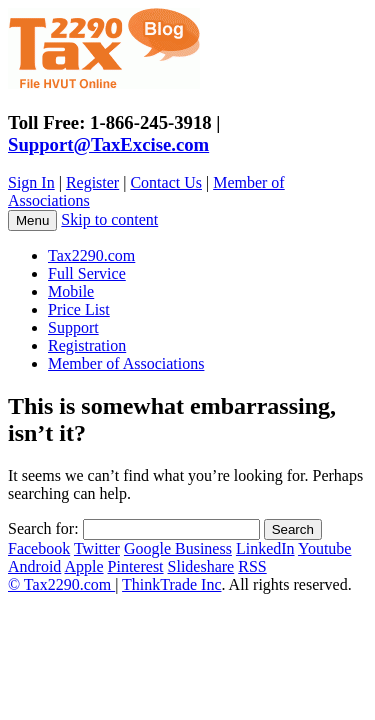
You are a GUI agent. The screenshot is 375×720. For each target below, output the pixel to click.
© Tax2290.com (61, 584)
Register (92, 182)
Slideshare (201, 566)
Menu (32, 220)
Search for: (43, 528)
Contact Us (166, 182)
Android (34, 566)
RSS (252, 566)
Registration (87, 345)
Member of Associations (126, 363)
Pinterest (136, 566)
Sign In (31, 182)
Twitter (97, 548)
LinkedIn (265, 548)
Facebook (39, 548)
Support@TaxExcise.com (108, 144)
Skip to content (109, 219)
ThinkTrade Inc (171, 584)
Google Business (178, 548)
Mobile (71, 291)
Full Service (87, 273)
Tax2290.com (91, 255)
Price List (79, 309)
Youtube (325, 548)
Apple (83, 566)
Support (73, 327)
